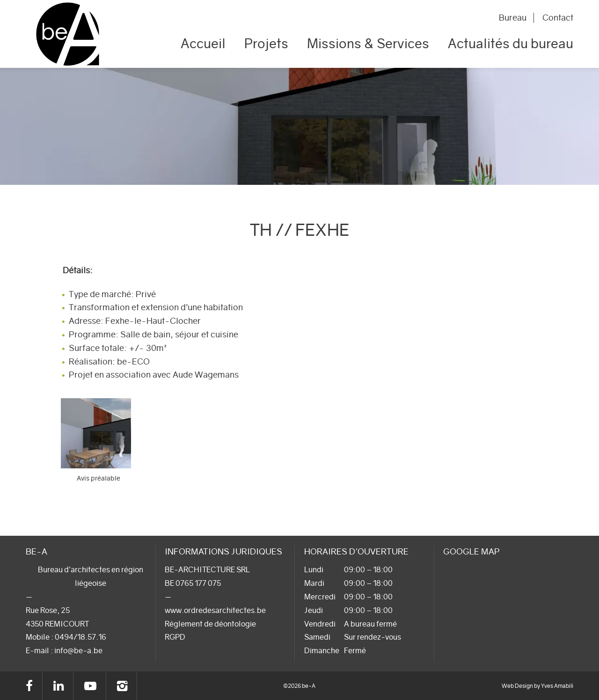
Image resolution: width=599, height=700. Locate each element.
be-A (67, 34)
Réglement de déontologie (210, 624)
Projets (266, 44)
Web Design (517, 686)
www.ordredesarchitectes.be (215, 610)
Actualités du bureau (511, 44)
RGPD (175, 637)
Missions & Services (368, 44)
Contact (558, 18)
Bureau (513, 18)
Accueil (203, 44)
